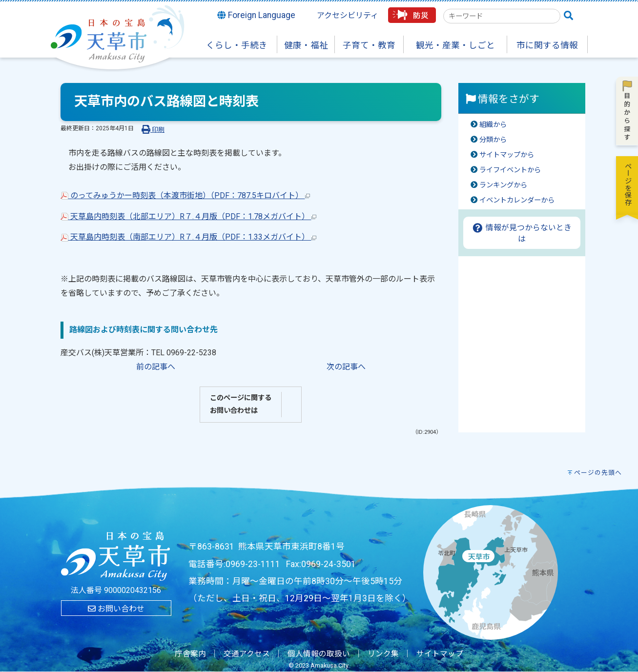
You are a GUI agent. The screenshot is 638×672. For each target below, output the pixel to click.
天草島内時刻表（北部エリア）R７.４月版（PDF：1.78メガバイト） (188, 216)
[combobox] (502, 16)
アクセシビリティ (348, 15)
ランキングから (503, 185)
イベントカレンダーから (517, 200)
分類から (493, 140)
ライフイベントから (510, 170)
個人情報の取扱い (319, 654)
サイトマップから (507, 155)
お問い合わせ (116, 609)
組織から (493, 125)
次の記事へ (346, 367)
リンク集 (383, 654)
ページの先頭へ (598, 473)
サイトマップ (440, 654)
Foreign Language (256, 15)
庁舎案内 (190, 654)
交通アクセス (247, 654)
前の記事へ (156, 367)
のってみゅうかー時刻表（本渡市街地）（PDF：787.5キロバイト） (185, 195)
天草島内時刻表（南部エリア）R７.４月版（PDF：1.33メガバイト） (188, 237)
